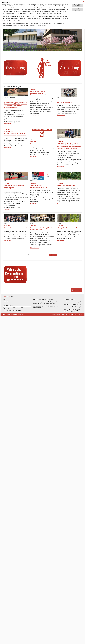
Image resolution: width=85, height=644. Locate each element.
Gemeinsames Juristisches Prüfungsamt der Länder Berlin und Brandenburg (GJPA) (46, 303)
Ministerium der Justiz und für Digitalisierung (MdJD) (72, 310)
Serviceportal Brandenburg (72, 304)
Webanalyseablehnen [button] (77, 10)
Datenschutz (65, 315)
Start (12, 296)
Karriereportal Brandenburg (72, 307)
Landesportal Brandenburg (72, 302)
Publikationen (7, 302)
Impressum (73, 315)
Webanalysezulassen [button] (77, 5)
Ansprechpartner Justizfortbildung (12, 310)
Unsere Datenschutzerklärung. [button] (42, 25)
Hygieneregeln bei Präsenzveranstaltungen (15, 308)
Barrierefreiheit (56, 315)
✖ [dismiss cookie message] (83, 2)
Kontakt (80, 315)
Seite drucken (76, 290)
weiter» (54, 255)
